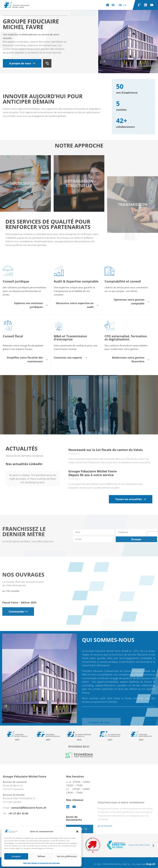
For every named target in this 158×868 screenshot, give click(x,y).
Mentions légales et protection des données (42, 863)
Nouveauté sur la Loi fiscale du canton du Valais (106, 450)
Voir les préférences (67, 856)
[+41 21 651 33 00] (47, 63)
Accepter (16, 856)
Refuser (41, 856)
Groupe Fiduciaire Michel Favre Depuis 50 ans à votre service (93, 473)
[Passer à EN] (125, 5)
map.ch (150, 864)
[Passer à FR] (120, 5)
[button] (77, 832)
